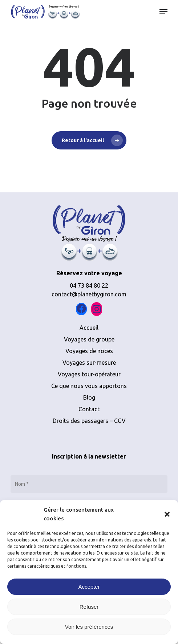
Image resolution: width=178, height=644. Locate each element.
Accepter (89, 587)
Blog (89, 397)
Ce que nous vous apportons (89, 386)
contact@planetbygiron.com (89, 294)
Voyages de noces (89, 351)
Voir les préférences (89, 627)
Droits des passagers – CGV (89, 421)
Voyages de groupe (89, 339)
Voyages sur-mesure (89, 363)
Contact (89, 409)
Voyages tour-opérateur (89, 374)
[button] (167, 514)
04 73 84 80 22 (89, 285)
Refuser (89, 607)
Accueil (89, 328)
